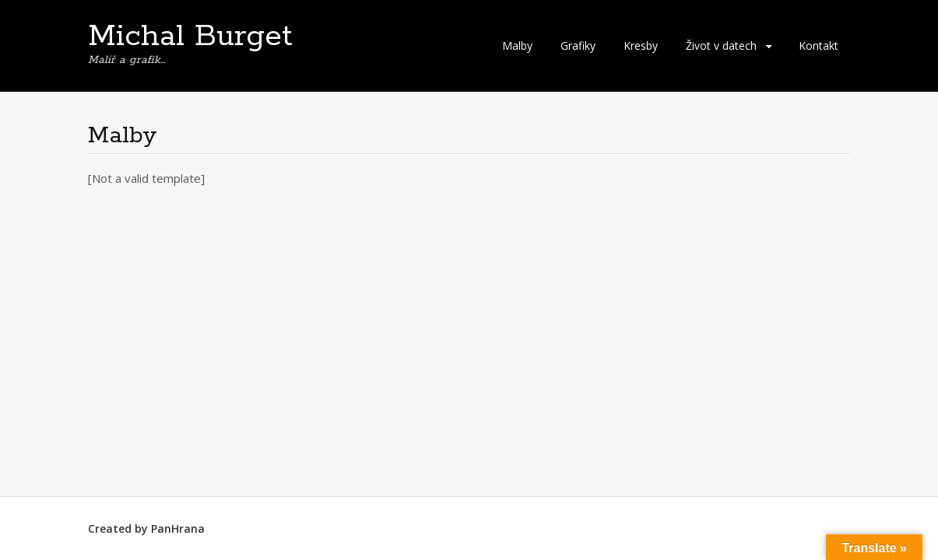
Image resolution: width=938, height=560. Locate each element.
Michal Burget (190, 37)
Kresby (641, 45)
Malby (517, 45)
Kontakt (819, 45)
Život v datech (721, 45)
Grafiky (578, 45)
